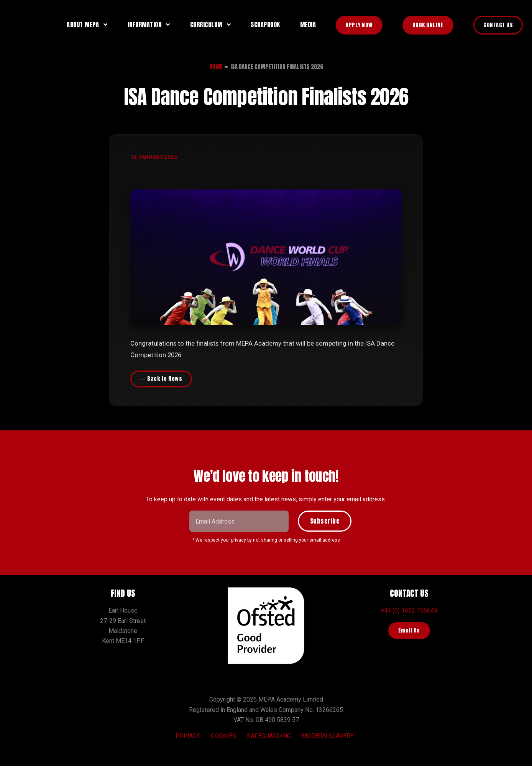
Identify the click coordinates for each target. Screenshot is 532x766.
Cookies (223, 736)
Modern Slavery (328, 736)
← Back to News (161, 379)
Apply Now (359, 25)
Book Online (428, 25)
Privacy (188, 736)
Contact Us (498, 25)
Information (145, 25)
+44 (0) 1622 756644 (409, 610)
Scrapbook (265, 25)
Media (308, 25)
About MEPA (83, 25)
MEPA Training (29, 25)
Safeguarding (269, 736)
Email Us (409, 630)
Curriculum (206, 25)
